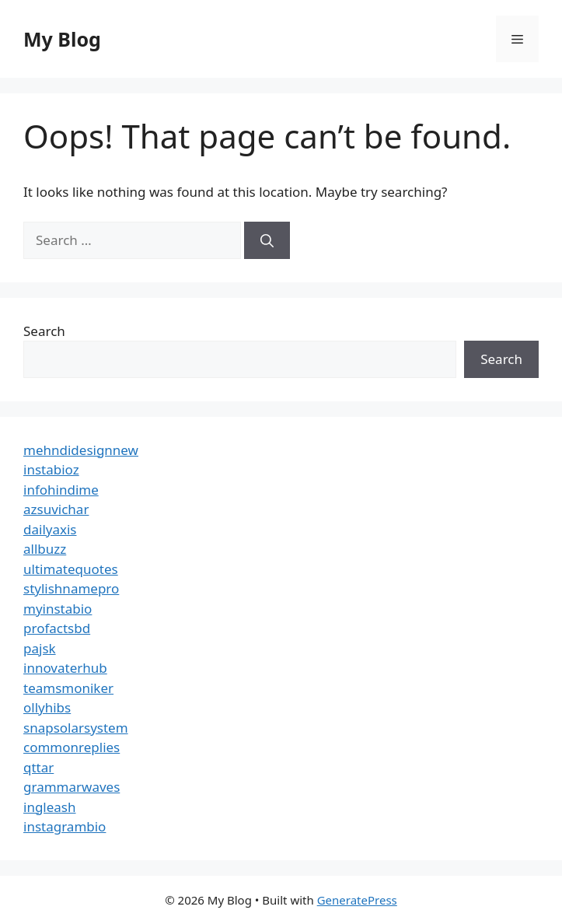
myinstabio (58, 609)
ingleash (50, 807)
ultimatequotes (71, 569)
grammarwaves (72, 787)
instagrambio (65, 826)
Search (44, 331)
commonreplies (72, 747)
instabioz (51, 469)
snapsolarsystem (76, 728)
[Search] (267, 240)
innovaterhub (65, 668)
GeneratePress (357, 900)
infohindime (61, 490)
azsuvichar (56, 509)
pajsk (40, 648)
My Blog (62, 39)
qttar (38, 767)
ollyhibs (47, 707)
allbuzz (45, 549)
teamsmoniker (68, 688)
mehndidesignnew (81, 450)
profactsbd (57, 628)
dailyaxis (50, 529)
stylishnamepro (71, 588)
